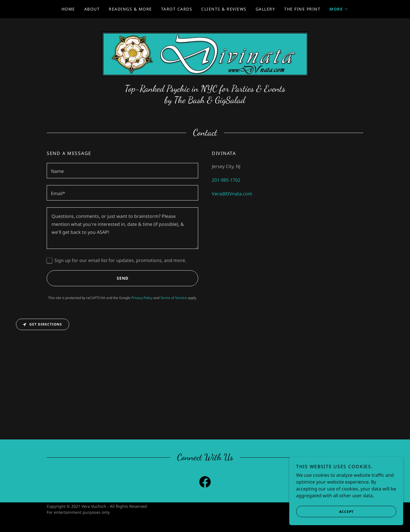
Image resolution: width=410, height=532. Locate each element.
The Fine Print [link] (302, 9)
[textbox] (122, 171)
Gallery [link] (266, 9)
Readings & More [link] (130, 9)
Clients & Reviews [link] (224, 9)
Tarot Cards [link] (177, 9)
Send (88, 278)
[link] (205, 54)
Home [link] (68, 9)
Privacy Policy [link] (142, 298)
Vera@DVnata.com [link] (232, 194)
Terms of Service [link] (174, 298)
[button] (339, 9)
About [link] (92, 9)
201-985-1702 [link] (226, 180)
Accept (325, 511)
